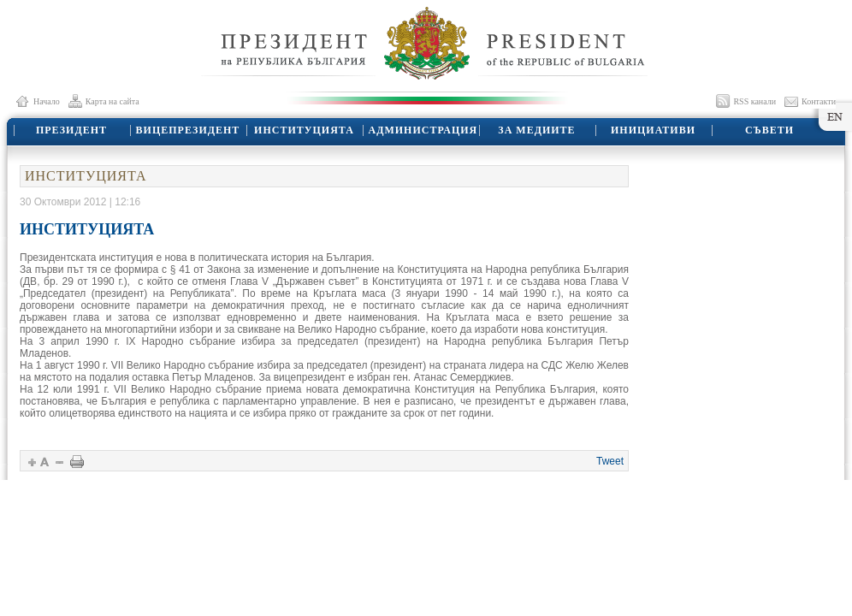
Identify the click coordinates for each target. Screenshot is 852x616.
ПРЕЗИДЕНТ (71, 130)
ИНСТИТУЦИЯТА (304, 130)
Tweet (610, 461)
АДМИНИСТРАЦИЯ (423, 130)
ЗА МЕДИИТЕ (536, 130)
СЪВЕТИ (769, 130)
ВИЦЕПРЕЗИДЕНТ (188, 130)
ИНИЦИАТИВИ (653, 130)
